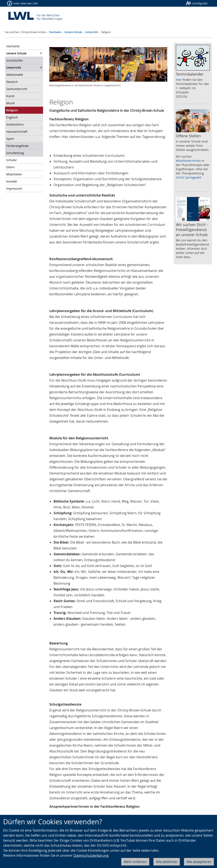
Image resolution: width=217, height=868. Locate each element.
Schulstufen (15, 60)
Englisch (12, 117)
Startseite (55, 32)
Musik (10, 103)
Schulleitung (15, 153)
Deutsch (12, 82)
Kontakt (12, 181)
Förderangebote (17, 146)
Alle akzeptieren (199, 862)
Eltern (10, 167)
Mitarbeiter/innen (188, 161)
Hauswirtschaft (17, 132)
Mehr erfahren (135, 862)
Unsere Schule (73, 32)
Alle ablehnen (167, 862)
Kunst (10, 96)
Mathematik (15, 75)
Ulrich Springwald (188, 177)
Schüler (12, 160)
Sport (10, 139)
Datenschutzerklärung (91, 855)
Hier (179, 80)
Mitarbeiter (14, 174)
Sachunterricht (17, 89)
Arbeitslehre (15, 124)
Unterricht (92, 32)
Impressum (14, 188)
